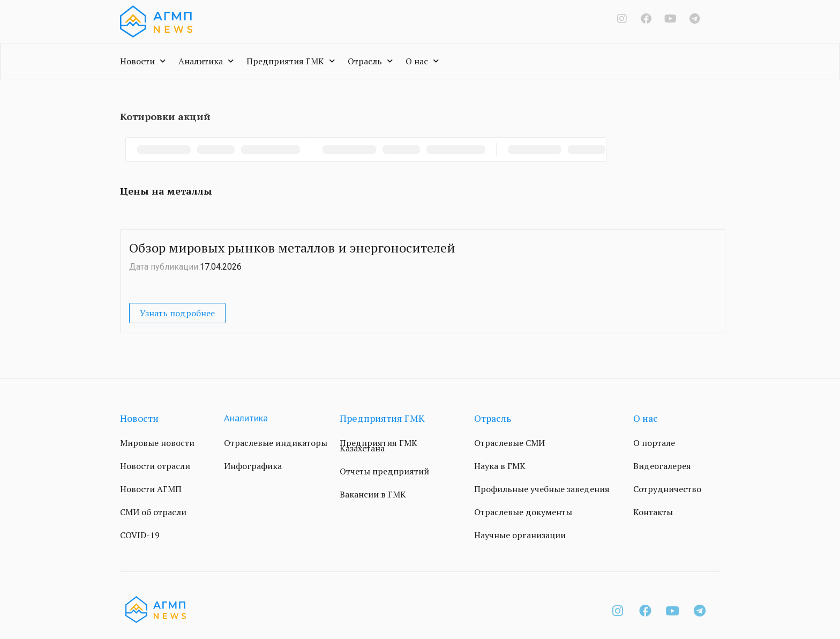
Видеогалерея (662, 466)
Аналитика (206, 61)
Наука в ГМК (500, 466)
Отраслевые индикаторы (276, 443)
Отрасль (370, 61)
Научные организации (520, 535)
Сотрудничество (667, 489)
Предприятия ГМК (291, 61)
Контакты (653, 512)
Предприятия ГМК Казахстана (378, 445)
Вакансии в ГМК (373, 494)
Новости (143, 61)
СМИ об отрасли (153, 512)
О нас (422, 61)
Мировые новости (157, 443)
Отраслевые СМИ (509, 443)
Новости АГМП (151, 489)
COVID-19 (140, 535)
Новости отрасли (155, 466)
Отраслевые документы (523, 512)
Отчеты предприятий (384, 471)
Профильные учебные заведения (542, 489)
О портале (654, 443)
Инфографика (253, 466)
